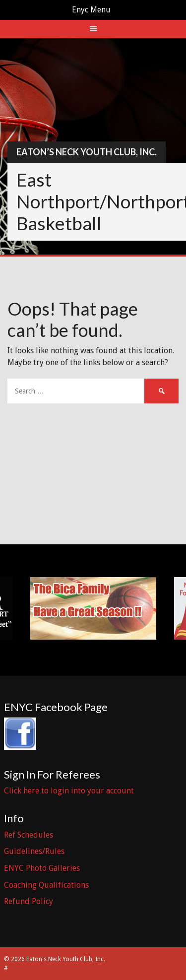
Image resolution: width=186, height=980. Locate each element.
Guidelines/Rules (34, 851)
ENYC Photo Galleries (42, 868)
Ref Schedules (29, 835)
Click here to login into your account (69, 791)
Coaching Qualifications (46, 885)
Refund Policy (29, 901)
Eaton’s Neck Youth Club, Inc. (87, 152)
